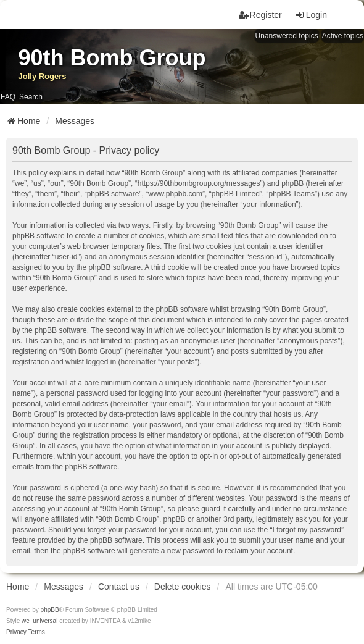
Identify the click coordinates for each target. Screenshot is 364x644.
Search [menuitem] (31, 97)
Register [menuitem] (260, 15)
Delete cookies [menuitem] (183, 587)
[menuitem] (16, 632)
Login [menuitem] (311, 15)
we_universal (39, 621)
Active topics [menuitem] (343, 36)
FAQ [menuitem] (8, 97)
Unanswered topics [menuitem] (287, 36)
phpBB (50, 610)
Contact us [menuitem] (119, 587)
